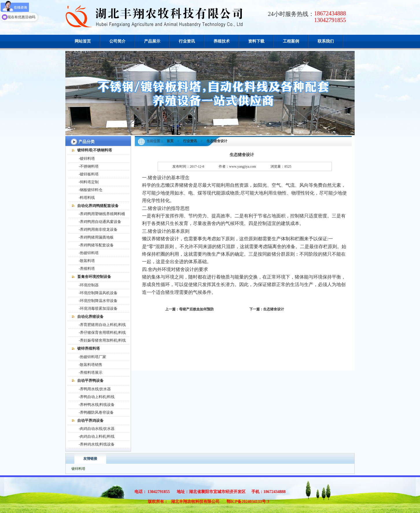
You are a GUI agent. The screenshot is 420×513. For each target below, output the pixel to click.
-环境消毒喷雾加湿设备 (98, 308)
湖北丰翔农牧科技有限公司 (195, 502)
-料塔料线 (87, 198)
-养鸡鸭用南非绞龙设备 (98, 229)
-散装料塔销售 (91, 365)
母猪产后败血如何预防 (196, 309)
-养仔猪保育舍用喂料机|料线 (102, 332)
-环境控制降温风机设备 (98, 293)
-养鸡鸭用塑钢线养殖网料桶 (102, 214)
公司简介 (117, 41)
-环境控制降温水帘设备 (98, 301)
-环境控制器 (89, 285)
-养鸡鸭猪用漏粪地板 (96, 237)
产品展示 (152, 41)
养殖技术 (222, 41)
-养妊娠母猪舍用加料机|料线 (102, 340)
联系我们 (326, 41)
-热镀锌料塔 (89, 253)
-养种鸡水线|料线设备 (97, 444)
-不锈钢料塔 (89, 166)
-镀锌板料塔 (89, 174)
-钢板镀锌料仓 (91, 190)
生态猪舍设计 (274, 309)
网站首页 (83, 41)
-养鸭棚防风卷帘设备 (96, 412)
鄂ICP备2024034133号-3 (248, 502)
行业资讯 (187, 41)
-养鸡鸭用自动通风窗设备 (100, 222)
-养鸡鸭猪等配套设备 (96, 245)
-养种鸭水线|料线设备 (97, 405)
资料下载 (256, 41)
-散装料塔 (87, 261)
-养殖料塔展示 (91, 372)
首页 (170, 141)
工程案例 (291, 41)
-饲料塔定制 (89, 182)
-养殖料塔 (87, 269)
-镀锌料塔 (87, 159)
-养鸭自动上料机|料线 (97, 397)
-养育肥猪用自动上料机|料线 (102, 325)
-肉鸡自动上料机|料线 (97, 436)
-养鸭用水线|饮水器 (95, 389)
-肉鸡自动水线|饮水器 (97, 429)
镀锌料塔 (78, 469)
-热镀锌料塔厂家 (92, 357)
